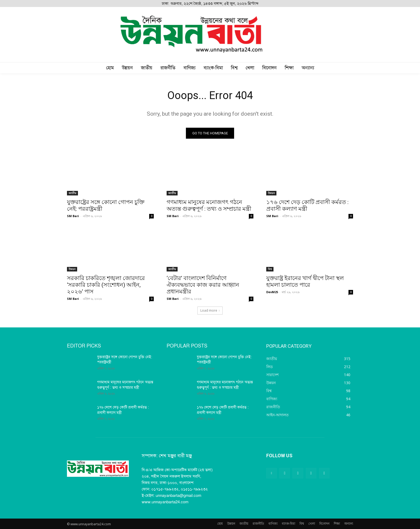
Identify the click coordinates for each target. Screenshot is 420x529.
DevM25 (272, 292)
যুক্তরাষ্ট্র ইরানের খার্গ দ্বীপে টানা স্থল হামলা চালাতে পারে (305, 281)
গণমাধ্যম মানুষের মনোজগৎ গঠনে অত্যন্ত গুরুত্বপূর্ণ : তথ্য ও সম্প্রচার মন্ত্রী (209, 205)
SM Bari (73, 216)
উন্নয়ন (271, 193)
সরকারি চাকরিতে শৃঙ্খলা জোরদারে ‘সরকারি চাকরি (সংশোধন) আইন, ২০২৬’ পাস (106, 285)
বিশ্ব (270, 269)
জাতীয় (72, 193)
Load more (210, 310)
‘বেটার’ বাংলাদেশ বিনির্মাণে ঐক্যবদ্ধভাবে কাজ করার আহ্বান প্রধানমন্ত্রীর (203, 285)
